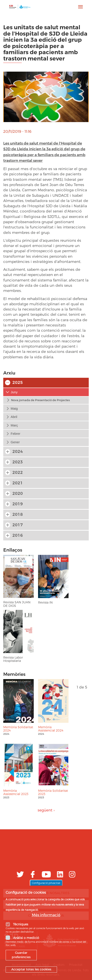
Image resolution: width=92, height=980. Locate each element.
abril (14, 417)
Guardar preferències (21, 958)
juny (14, 392)
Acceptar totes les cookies (31, 972)
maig (14, 408)
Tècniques (21, 927)
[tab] (46, 392)
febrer (15, 434)
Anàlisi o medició (26, 941)
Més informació (46, 918)
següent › (46, 810)
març (14, 425)
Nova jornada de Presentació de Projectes (40, 400)
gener (15, 442)
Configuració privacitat (46, 886)
